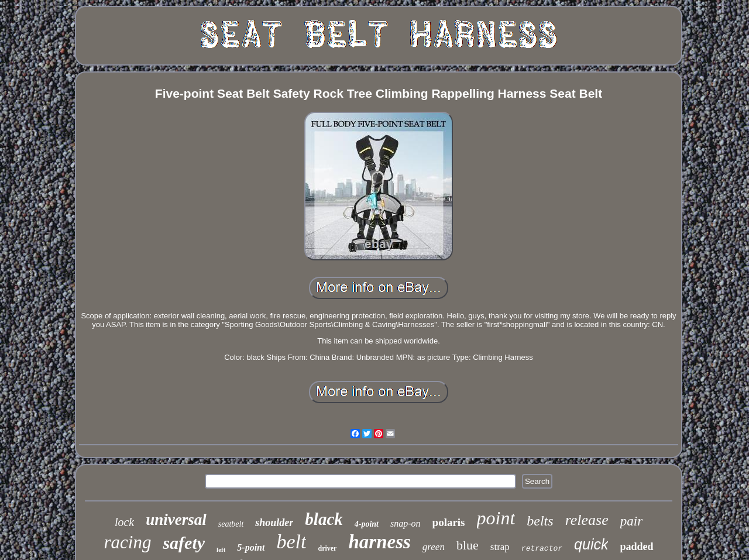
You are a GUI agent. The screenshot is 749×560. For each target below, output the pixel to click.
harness (379, 542)
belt (291, 542)
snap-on (406, 523)
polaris (449, 522)
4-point (367, 524)
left (221, 549)
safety (184, 543)
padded (636, 547)
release (587, 520)
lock (124, 522)
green (434, 547)
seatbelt (231, 524)
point (496, 518)
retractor (542, 549)
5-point (251, 547)
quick (591, 544)
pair (631, 521)
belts (540, 521)
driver (327, 548)
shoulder (274, 523)
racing (128, 542)
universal (176, 520)
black (324, 519)
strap (500, 547)
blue (468, 545)
